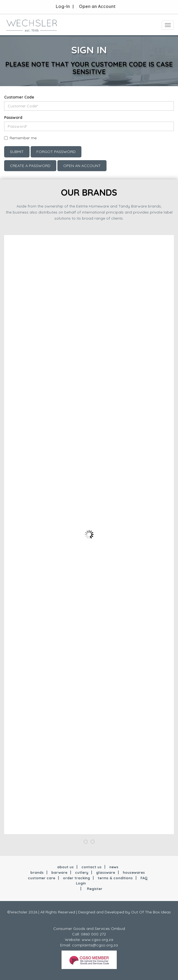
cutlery (82, 872)
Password (13, 118)
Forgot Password (56, 152)
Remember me (23, 138)
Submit (17, 152)
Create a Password (30, 166)
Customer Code (19, 97)
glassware (106, 872)
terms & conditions (115, 878)
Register (95, 889)
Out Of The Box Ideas (151, 912)
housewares (134, 872)
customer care (42, 878)
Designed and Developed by (105, 912)
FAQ (144, 878)
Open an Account (97, 6)
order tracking (76, 878)
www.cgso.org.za (97, 940)
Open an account (82, 166)
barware (59, 872)
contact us (91, 867)
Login (81, 883)
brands (37, 872)
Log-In (63, 6)
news (114, 867)
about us (65, 867)
